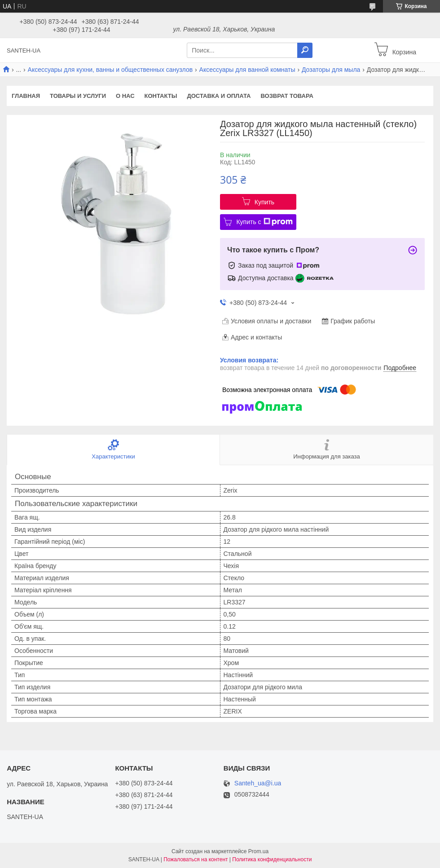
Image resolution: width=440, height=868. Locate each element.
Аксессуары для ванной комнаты (247, 70)
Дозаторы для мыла (331, 70)
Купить (264, 202)
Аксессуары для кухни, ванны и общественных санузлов (110, 70)
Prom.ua (258, 851)
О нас (125, 96)
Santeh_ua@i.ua (258, 783)
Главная (26, 96)
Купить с (264, 222)
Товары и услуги (78, 96)
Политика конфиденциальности (272, 859)
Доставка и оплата (219, 96)
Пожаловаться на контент (196, 859)
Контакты (161, 96)
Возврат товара (287, 96)
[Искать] (305, 50)
